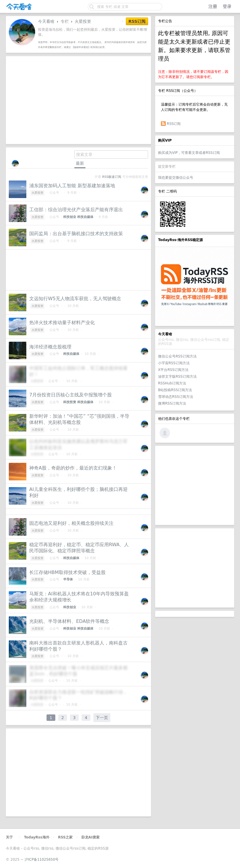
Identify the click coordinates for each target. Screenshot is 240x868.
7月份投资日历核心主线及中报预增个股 (71, 395)
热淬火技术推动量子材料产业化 (62, 323)
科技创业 (70, 217)
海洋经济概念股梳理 (50, 347)
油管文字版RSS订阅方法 (177, 377)
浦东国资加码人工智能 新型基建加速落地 (72, 186)
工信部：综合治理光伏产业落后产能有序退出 (76, 210)
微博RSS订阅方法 (172, 403)
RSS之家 (65, 837)
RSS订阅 (174, 124)
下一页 (102, 718)
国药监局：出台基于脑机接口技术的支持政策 (76, 234)
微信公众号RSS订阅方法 (177, 356)
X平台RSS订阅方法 (173, 370)
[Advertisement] (195, 485)
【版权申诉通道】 (81, 47)
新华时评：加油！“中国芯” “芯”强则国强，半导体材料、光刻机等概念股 (79, 419)
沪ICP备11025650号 (42, 860)
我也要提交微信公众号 (176, 178)
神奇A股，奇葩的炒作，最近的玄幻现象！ (73, 468)
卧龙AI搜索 (90, 837)
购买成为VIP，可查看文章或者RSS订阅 (189, 153)
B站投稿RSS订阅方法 (175, 390)
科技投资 (70, 402)
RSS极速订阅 (112, 177)
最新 (80, 163)
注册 (213, 6)
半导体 (68, 579)
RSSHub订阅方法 (172, 383)
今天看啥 (46, 21)
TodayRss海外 (37, 837)
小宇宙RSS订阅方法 (174, 363)
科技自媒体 (85, 217)
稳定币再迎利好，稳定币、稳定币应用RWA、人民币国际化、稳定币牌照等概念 (79, 548)
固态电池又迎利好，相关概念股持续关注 (71, 523)
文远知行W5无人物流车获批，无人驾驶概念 (75, 299)
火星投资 (83, 21)
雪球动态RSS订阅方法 (176, 397)
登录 (227, 6)
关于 (9, 837)
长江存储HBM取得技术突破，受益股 (67, 572)
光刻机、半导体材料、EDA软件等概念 (69, 621)
